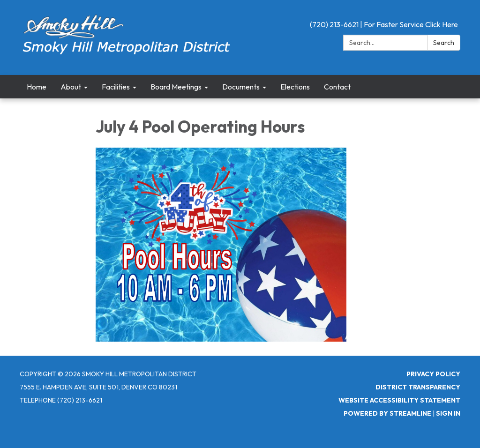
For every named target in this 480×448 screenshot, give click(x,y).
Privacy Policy (433, 374)
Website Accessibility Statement (399, 400)
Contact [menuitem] (337, 87)
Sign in (448, 413)
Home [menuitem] (37, 87)
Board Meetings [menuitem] (176, 87)
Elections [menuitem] (295, 87)
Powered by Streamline (387, 413)
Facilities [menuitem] (116, 87)
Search (444, 43)
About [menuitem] (71, 87)
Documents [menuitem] (241, 87)
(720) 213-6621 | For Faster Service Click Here (384, 24)
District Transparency (418, 387)
